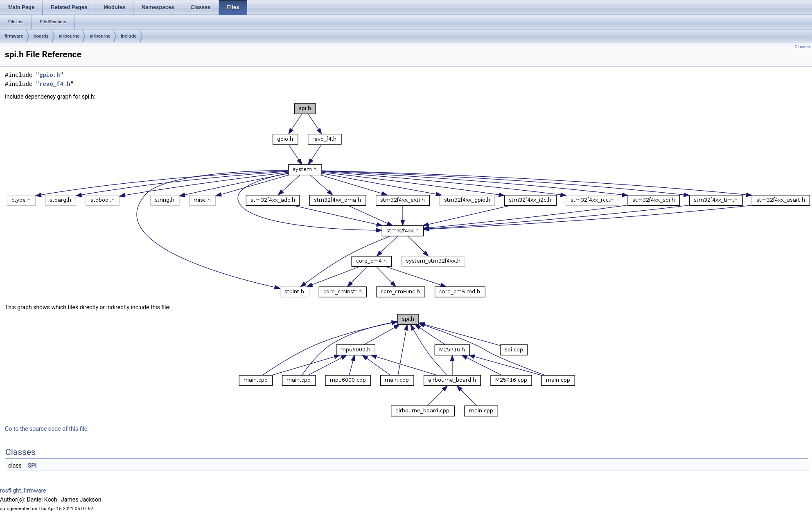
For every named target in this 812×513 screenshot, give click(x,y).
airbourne (69, 36)
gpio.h (50, 75)
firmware (14, 36)
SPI (32, 466)
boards (41, 36)
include (129, 36)
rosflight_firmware (23, 491)
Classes (802, 47)
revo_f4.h (55, 84)
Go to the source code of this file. (47, 429)
